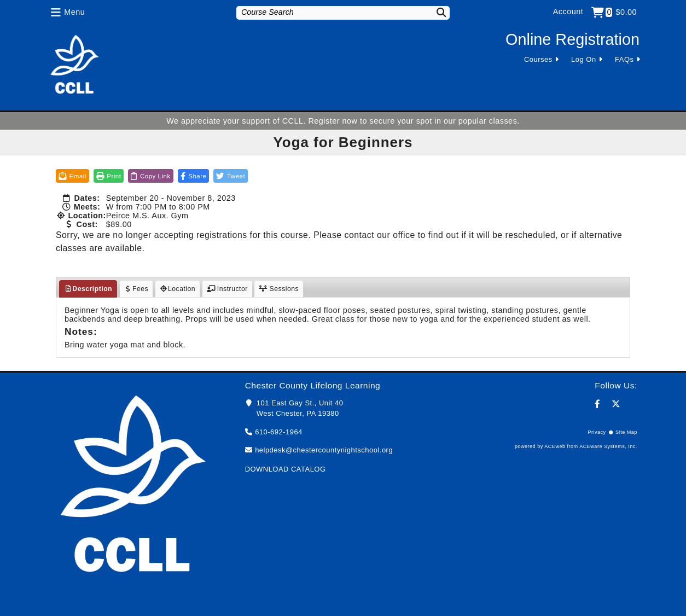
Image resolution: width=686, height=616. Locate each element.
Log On (584, 59)
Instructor (227, 289)
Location (178, 289)
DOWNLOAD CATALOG (286, 469)
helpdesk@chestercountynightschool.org (324, 450)
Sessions (279, 289)
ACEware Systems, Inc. (608, 446)
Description (88, 289)
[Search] (434, 12)
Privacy (597, 432)
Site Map (626, 432)
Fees (136, 289)
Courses (538, 59)
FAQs (624, 59)
